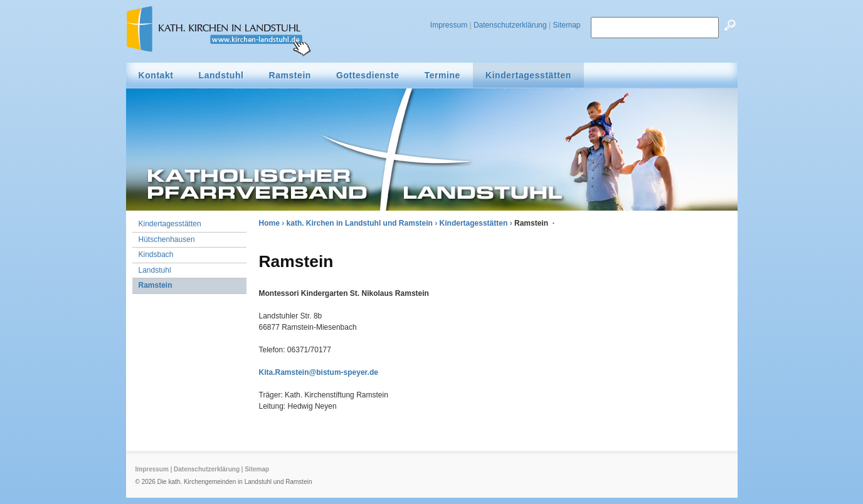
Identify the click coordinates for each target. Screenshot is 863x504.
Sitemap (566, 25)
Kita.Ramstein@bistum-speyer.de (319, 372)
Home (269, 223)
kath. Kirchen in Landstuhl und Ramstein (360, 223)
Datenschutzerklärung (510, 25)
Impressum (449, 25)
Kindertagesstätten (474, 223)
